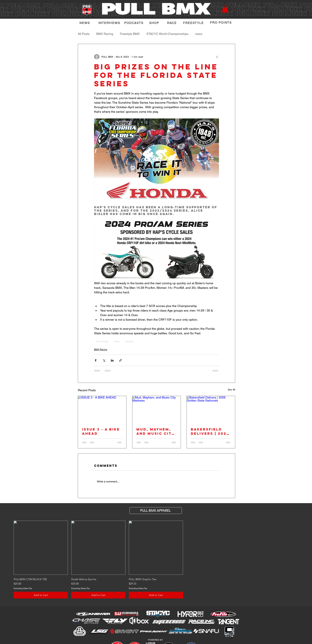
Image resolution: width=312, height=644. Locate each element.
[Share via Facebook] (96, 360)
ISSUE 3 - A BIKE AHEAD (101, 431)
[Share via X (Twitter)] (104, 360)
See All (231, 390)
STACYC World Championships (167, 34)
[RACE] (172, 23)
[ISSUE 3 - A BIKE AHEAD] (102, 410)
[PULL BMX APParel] (156, 511)
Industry (129, 341)
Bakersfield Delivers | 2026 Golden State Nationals (210, 431)
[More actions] (217, 57)
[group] (156, 560)
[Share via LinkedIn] (112, 360)
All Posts (84, 34)
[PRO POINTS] (221, 22)
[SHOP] (155, 23)
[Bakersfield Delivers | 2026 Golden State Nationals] (211, 410)
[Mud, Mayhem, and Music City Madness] (157, 410)
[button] (225, 9)
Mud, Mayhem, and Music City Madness (155, 431)
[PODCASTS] (134, 23)
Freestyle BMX (130, 34)
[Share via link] (120, 360)
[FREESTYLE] (194, 23)
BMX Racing (105, 34)
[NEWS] (85, 23)
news (199, 34)
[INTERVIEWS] (110, 23)
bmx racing (102, 341)
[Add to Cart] (41, 595)
